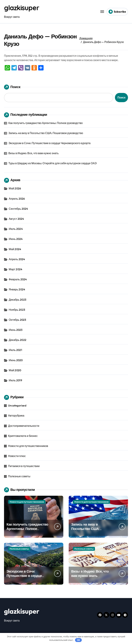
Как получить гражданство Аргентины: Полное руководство (45, 123)
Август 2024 (16, 219)
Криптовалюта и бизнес (23, 436)
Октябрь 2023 (17, 320)
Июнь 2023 (16, 330)
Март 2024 (15, 269)
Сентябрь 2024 (18, 209)
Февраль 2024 (18, 279)
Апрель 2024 (17, 259)
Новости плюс (17, 456)
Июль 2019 (15, 380)
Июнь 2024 (16, 239)
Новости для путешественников (28, 446)
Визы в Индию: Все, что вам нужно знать (34, 153)
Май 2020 (15, 370)
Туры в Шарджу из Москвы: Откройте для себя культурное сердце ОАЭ (52, 163)
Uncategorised (17, 405)
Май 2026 (15, 188)
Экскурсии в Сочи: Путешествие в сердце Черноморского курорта (49, 143)
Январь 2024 (17, 289)
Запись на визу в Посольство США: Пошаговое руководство (46, 133)
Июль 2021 (15, 350)
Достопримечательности (24, 426)
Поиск (12, 87)
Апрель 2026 (17, 199)
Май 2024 (15, 249)
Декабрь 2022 (18, 340)
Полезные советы (19, 476)
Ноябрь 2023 (17, 310)
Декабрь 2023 (18, 300)
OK (78, 640)
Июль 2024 (16, 229)
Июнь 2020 (16, 360)
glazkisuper (22, 8)
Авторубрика (16, 416)
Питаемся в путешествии (24, 466)
